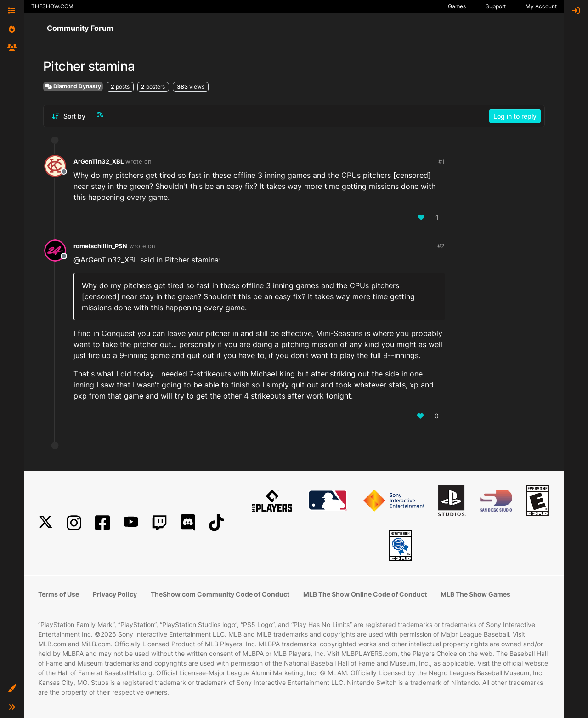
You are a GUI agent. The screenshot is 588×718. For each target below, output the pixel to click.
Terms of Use (59, 594)
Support (496, 6)
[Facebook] (102, 523)
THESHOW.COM (52, 6)
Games (457, 6)
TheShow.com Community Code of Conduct (220, 594)
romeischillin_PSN (100, 246)
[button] (12, 689)
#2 (441, 246)
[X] (45, 523)
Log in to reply (515, 116)
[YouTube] (131, 523)
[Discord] (188, 523)
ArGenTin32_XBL (99, 161)
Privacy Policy (115, 594)
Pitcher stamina (192, 260)
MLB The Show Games (475, 594)
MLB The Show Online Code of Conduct (365, 594)
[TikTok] (216, 523)
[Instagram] (74, 523)
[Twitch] (159, 523)
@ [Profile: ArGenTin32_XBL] (106, 260)
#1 (441, 161)
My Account (541, 6)
